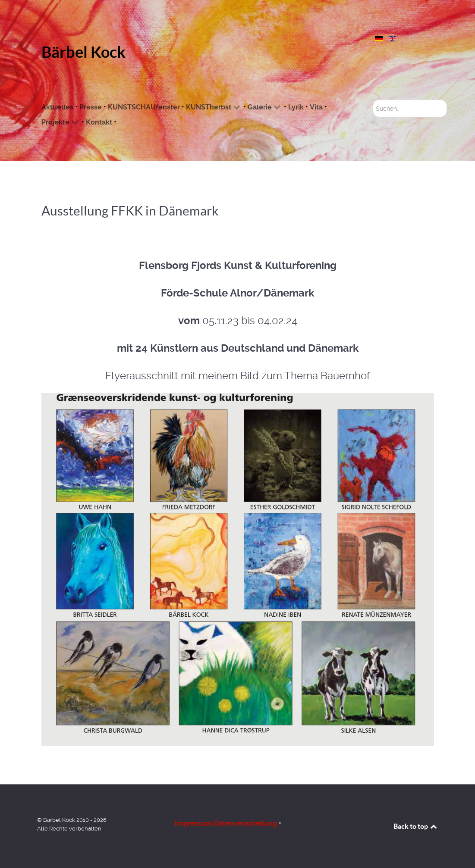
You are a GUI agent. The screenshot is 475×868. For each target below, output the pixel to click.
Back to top (416, 826)
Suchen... (373, 100)
